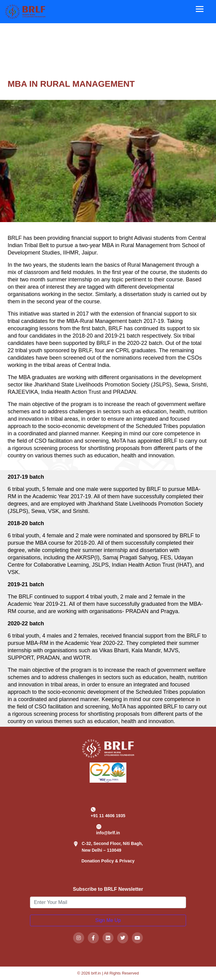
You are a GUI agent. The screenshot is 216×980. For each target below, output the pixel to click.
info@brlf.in (108, 830)
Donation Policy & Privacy (108, 861)
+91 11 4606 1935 (108, 812)
